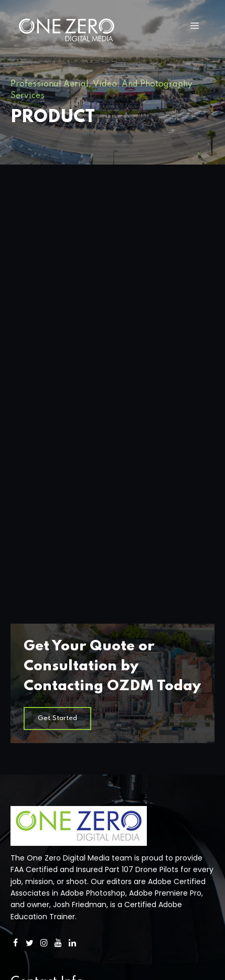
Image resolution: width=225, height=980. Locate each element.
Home (22, 733)
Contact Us (31, 810)
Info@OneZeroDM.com (52, 672)
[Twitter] (30, 585)
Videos (23, 764)
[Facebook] (15, 585)
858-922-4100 (36, 650)
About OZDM (34, 794)
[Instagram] (44, 585)
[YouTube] (58, 585)
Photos (23, 779)
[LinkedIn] (73, 585)
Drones (23, 748)
